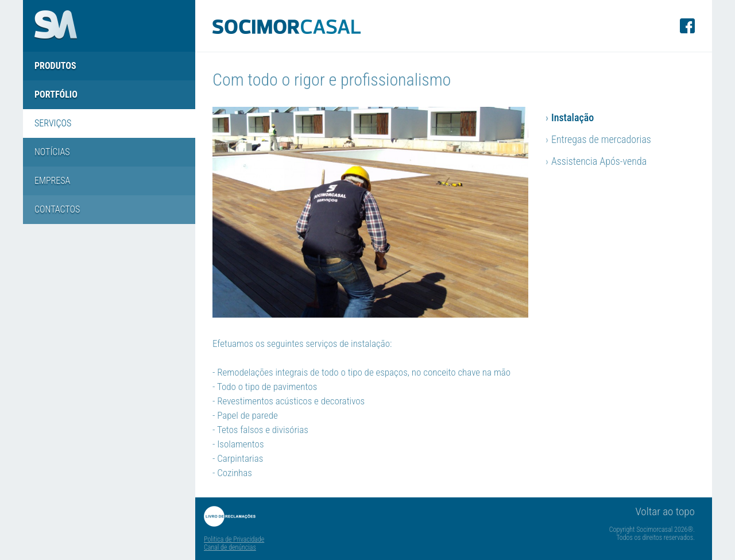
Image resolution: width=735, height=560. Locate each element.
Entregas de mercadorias (598, 139)
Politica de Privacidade (234, 539)
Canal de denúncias (230, 547)
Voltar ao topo (665, 511)
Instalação (570, 117)
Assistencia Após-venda (596, 161)
